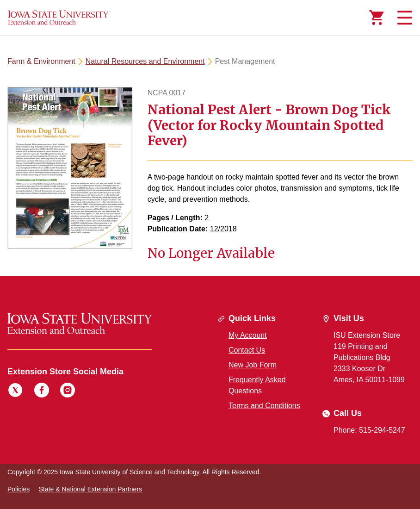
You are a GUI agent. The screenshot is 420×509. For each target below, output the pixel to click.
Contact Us (247, 350)
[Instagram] (68, 391)
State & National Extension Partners (90, 489)
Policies (19, 489)
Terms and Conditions (264, 406)
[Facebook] (42, 391)
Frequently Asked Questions (257, 385)
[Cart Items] (377, 18)
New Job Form (253, 365)
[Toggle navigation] (403, 18)
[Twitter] (15, 391)
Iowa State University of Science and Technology (129, 472)
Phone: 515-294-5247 (369, 430)
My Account (248, 335)
